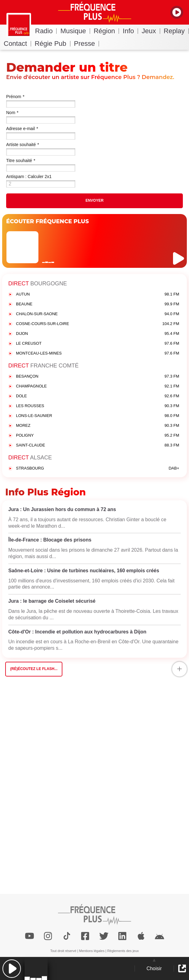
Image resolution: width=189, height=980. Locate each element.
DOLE (98, 396)
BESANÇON (98, 377)
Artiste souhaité (23, 145)
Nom (12, 113)
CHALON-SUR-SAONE (98, 314)
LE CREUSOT (98, 344)
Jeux (151, 31)
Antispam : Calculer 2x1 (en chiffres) (29, 177)
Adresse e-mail (22, 129)
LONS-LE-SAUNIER (98, 416)
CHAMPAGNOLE (98, 386)
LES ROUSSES (98, 406)
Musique (75, 31)
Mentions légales (92, 951)
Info (130, 31)
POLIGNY (98, 436)
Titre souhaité (21, 161)
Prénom (15, 97)
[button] (12, 968)
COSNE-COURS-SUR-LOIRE (98, 324)
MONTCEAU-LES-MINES (98, 353)
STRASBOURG (98, 468)
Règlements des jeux (123, 951)
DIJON (98, 334)
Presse (87, 44)
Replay (176, 31)
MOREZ (98, 426)
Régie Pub (53, 44)
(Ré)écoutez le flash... (34, 669)
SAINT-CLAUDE (98, 445)
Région (106, 31)
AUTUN (98, 294)
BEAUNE (98, 304)
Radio (46, 31)
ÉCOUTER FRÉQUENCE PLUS (47, 221)
